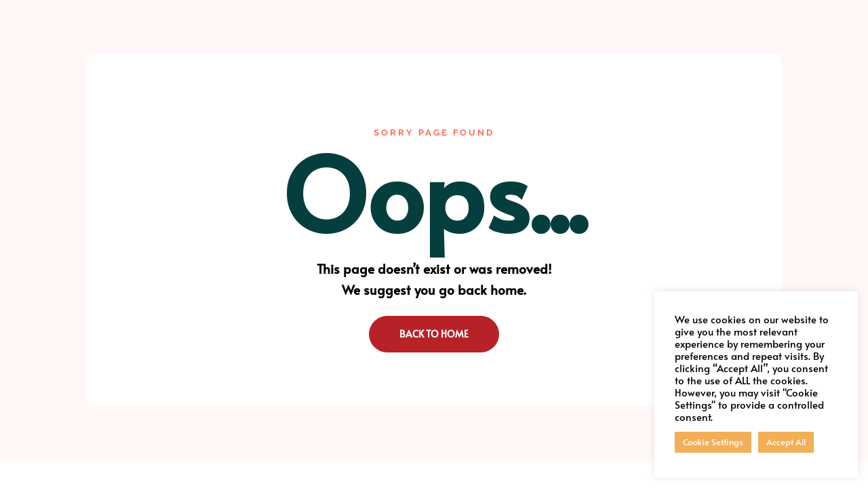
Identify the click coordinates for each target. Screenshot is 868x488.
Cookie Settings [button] (713, 442)
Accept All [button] (786, 442)
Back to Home (434, 334)
